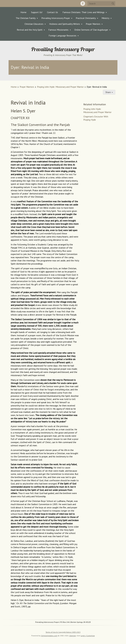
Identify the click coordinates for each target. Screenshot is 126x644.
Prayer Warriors (93, 24)
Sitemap (73, 636)
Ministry (105, 18)
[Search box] (101, 3)
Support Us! (37, 12)
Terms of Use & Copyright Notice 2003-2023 (63, 632)
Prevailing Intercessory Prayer (56, 18)
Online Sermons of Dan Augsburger (91, 30)
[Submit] (113, 3)
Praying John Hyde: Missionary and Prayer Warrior (60, 87)
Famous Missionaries (58, 30)
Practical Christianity (86, 18)
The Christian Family (26, 18)
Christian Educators (34, 24)
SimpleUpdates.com (49, 636)
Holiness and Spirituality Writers (65, 24)
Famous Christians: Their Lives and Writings (84, 12)
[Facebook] (83, 3)
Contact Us (52, 12)
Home (23, 12)
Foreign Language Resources (62, 36)
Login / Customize (88, 636)
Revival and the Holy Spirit (30, 30)
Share (109, 92)
